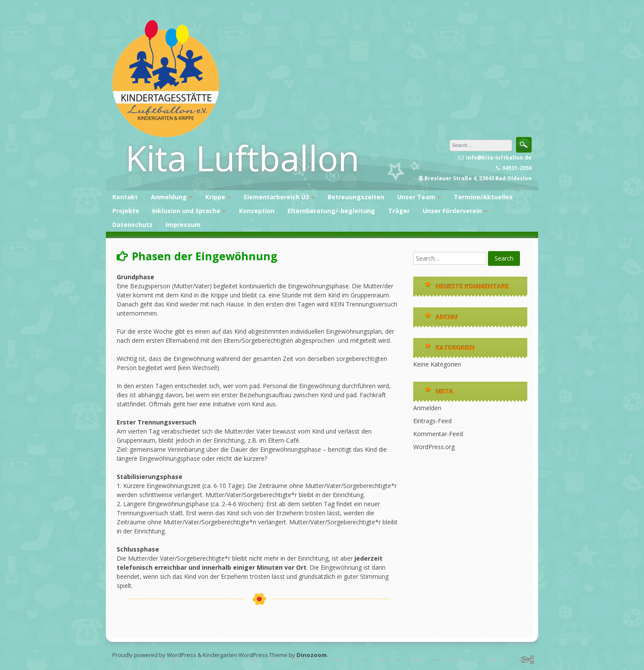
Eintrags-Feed (432, 421)
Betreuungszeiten (356, 197)
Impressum (183, 225)
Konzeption (257, 211)
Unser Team (416, 197)
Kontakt (125, 197)
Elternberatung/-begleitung (331, 211)
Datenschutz (132, 225)
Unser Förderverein (452, 211)
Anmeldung (169, 197)
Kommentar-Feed (438, 434)
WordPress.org (434, 447)
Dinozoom (312, 655)
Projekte (126, 211)
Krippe (215, 197)
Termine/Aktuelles (483, 197)
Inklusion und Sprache (186, 211)
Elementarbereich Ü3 (276, 197)
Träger (399, 211)
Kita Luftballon (242, 158)
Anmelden (427, 408)
